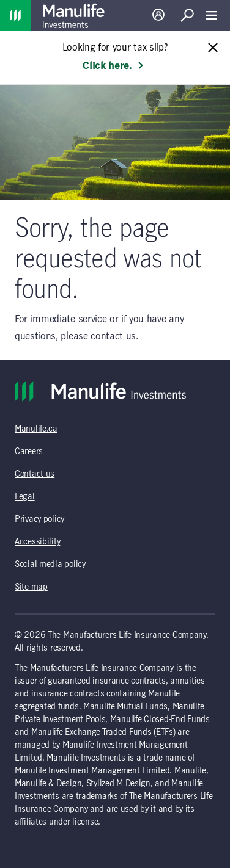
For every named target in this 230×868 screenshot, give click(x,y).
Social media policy (50, 565)
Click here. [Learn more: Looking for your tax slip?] (113, 66)
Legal (25, 497)
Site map (31, 587)
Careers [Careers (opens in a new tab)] (29, 452)
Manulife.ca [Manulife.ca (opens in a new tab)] (36, 429)
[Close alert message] (213, 49)
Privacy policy (39, 519)
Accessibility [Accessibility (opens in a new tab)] (37, 542)
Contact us (35, 474)
